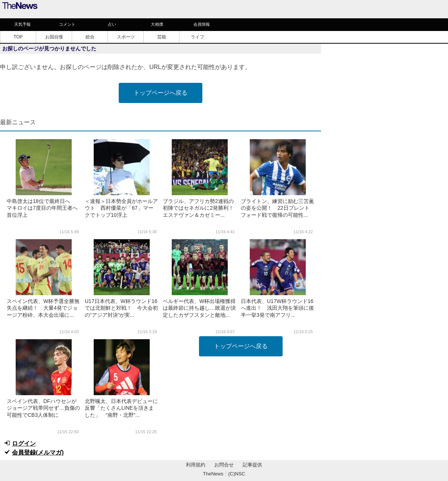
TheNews (213, 474)
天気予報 (22, 24)
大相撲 (157, 24)
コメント (67, 24)
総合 (90, 37)
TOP (18, 37)
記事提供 (252, 465)
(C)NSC (237, 474)
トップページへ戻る (161, 93)
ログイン (24, 443)
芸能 (162, 37)
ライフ (197, 37)
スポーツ (126, 37)
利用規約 (196, 465)
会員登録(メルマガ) (38, 452)
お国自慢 (54, 37)
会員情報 (202, 24)
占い (112, 24)
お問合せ (224, 465)
